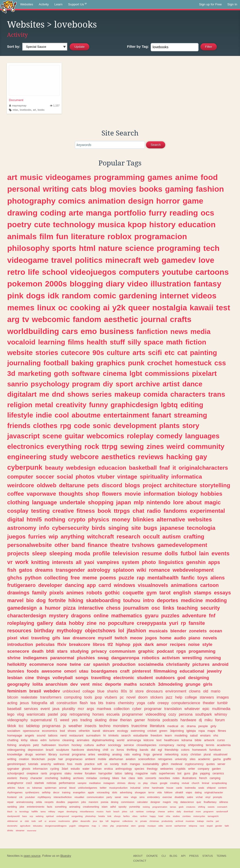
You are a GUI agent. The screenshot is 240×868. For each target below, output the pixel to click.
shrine (14, 658)
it (174, 468)
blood (72, 788)
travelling (101, 678)
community (206, 446)
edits (161, 826)
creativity (71, 405)
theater (209, 703)
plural (207, 754)
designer (155, 802)
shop (93, 494)
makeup (127, 394)
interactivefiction (63, 797)
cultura (89, 745)
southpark (204, 714)
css (220, 363)
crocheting (51, 778)
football (56, 363)
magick (167, 802)
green (163, 731)
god (182, 678)
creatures (191, 807)
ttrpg (110, 446)
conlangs (151, 811)
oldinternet (12, 821)
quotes (210, 764)
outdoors (165, 678)
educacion (112, 468)
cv (112, 750)
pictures (201, 664)
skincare (109, 731)
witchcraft (100, 537)
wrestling (192, 658)
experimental (207, 511)
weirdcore (21, 485)
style (207, 644)
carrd (105, 585)
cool (62, 415)
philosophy (28, 248)
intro (149, 600)
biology (188, 494)
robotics (151, 658)
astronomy (22, 528)
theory (24, 778)
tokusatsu (38, 826)
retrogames (165, 759)
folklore (168, 792)
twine (75, 664)
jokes (125, 811)
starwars (207, 697)
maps (211, 731)
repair (11, 802)
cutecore (75, 353)
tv (26, 319)
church (195, 783)
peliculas (45, 644)
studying (79, 651)
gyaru (152, 616)
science (139, 248)
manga (99, 213)
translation (173, 709)
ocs (207, 213)
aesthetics (118, 457)
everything (64, 446)
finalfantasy (210, 802)
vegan (61, 811)
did (153, 750)
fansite (197, 623)
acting (12, 703)
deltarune (72, 485)
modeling (181, 735)
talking (129, 773)
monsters (121, 726)
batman (97, 769)
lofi (107, 821)
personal (24, 189)
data (61, 623)
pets (93, 485)
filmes (222, 731)
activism (171, 658)
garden (216, 769)
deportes (167, 600)
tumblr (223, 703)
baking (82, 363)
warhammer (180, 826)
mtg (176, 802)
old (206, 691)
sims (142, 797)
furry (158, 213)
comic (105, 296)
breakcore (79, 644)
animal (63, 788)
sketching (93, 750)
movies (123, 189)
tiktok (12, 726)
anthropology (124, 769)
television (126, 553)
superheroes (167, 773)
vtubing (146, 807)
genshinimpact (16, 764)
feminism (17, 691)
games (160, 177)
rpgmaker (13, 769)
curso (221, 740)
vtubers (111, 697)
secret (169, 826)
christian (196, 754)
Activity (44, 4)
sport (124, 384)
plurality (69, 709)
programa (79, 754)
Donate (152, 856)
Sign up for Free (210, 4)
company (204, 769)
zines (155, 446)
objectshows (100, 631)
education (197, 224)
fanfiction (152, 331)
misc (97, 684)
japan (124, 502)
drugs (29, 754)
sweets (211, 807)
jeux (95, 821)
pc (122, 697)
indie (44, 415)
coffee (16, 494)
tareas (173, 807)
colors (185, 750)
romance (159, 570)
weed (65, 720)
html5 (34, 519)
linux (46, 308)
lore (178, 502)
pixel (12, 638)
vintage (127, 477)
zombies (186, 816)
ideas (34, 740)
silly (134, 342)
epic (206, 709)
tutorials (33, 764)
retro (16, 272)
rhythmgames (15, 792)
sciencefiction (147, 759)
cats (79, 189)
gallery (45, 623)
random (76, 296)
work (22, 562)
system (130, 562)
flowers (112, 494)
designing (199, 678)
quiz (199, 802)
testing (40, 511)
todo (34, 821)
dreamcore (84, 638)
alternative (171, 519)
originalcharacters (203, 468)
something (61, 807)
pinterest (142, 671)
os (28, 788)
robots (94, 593)
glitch (165, 764)
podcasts (170, 720)
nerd (63, 735)
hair (61, 759)
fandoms (175, 511)
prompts (218, 797)
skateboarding (103, 600)
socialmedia (151, 664)
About (138, 856)
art (35, 110)
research (128, 537)
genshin (196, 562)
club (27, 821)
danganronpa (125, 658)
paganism (73, 802)
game (193, 201)
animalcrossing (25, 802)
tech (211, 248)
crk (21, 797)
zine (92, 623)
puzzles (170, 616)
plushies (86, 658)
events (220, 553)
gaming (179, 189)
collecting (56, 578)
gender (219, 826)
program (86, 384)
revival (185, 783)
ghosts (26, 769)
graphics (111, 363)
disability (179, 797)
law (66, 638)
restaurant (76, 735)
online (101, 616)
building (66, 778)
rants (44, 773)
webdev (52, 691)
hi (105, 735)
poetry (19, 224)
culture (118, 353)
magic (213, 502)
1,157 (55, 106)
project (152, 485)
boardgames (104, 671)
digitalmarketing (103, 740)
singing (118, 528)
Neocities (13, 856)
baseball (14, 709)
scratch (147, 684)
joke (22, 807)
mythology (69, 631)
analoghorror (15, 783)
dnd (58, 394)
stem (133, 826)
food (209, 177)
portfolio (130, 213)
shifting (202, 807)
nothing (55, 519)
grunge (193, 684)
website (20, 353)
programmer (132, 714)
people (203, 726)
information (159, 494)
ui (45, 821)
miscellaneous (87, 811)
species (139, 769)
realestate (29, 697)
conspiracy (167, 745)
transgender (70, 570)
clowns (195, 691)
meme (90, 578)
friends (19, 426)
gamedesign (22, 608)
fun (62, 236)
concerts (151, 778)
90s (98, 353)
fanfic (188, 578)
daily (179, 811)
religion (20, 405)
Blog (173, 856)
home (165, 638)
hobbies (211, 494)
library (53, 754)
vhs (216, 735)
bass (25, 816)
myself (105, 638)
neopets (49, 802)
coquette (133, 593)
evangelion (79, 792)
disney (132, 783)
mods (79, 764)
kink (110, 816)
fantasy (207, 284)
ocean (216, 631)
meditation (95, 783)
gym (151, 593)
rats (127, 754)
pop (64, 714)
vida (159, 792)
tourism (64, 745)
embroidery (154, 797)
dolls (171, 553)
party (109, 797)
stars (62, 651)
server (221, 764)
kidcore (149, 740)
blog (98, 189)
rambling (12, 807)
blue (101, 691)
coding (53, 213)
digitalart (22, 394)
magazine (142, 773)
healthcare (171, 740)
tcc (21, 726)
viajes (189, 792)
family (39, 593)
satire (190, 797)
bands (144, 750)
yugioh (72, 826)
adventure (194, 616)
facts (50, 807)
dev (74, 684)
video (138, 284)
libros (99, 644)
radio (154, 511)
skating (100, 720)
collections (127, 821)
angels (30, 735)
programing (179, 248)
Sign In (232, 4)
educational (192, 671)
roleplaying (21, 623)
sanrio (18, 384)
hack (108, 811)
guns (187, 773)
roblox (119, 236)
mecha (210, 821)
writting (12, 759)
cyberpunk (25, 467)
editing (192, 405)
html (87, 248)
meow (136, 638)
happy (153, 816)
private (143, 821)
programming (119, 177)
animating (75, 807)
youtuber (30, 797)
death (37, 651)
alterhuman (116, 759)
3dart (65, 769)
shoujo (117, 816)
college (191, 697)
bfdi (50, 651)
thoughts (71, 494)
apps (214, 562)
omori (70, 671)
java (56, 709)
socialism (14, 731)
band (78, 545)
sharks (113, 691)
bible (198, 740)
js (64, 726)
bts (101, 703)
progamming (202, 651)
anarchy (46, 764)
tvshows (143, 545)
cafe (151, 703)
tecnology (24, 811)
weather (75, 726)
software (86, 373)
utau (84, 671)
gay (201, 457)
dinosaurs (154, 691)
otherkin (84, 731)
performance (67, 783)
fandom (87, 319)
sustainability (151, 764)
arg (13, 319)
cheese (161, 811)
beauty (54, 468)
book (104, 511)
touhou (132, 600)
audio (180, 638)
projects (18, 553)
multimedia (221, 709)
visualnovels (153, 585)
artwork (209, 740)
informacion (40, 769)
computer (20, 477)
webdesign (81, 468)
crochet (160, 363)
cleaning (68, 740)
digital (16, 519)
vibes (135, 816)
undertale (72, 502)
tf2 (110, 644)
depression (36, 750)
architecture (181, 485)
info (44, 528)
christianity (178, 664)
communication (95, 797)
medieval (177, 764)
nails (153, 773)
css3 (29, 783)
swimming (138, 731)
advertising (126, 792)
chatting (13, 740)
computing (73, 697)
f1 (56, 720)
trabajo (201, 821)
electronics (26, 446)
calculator (142, 802)
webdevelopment (193, 570)
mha (168, 816)
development (135, 426)
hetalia (101, 816)
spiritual (50, 816)
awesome (51, 671)
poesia (105, 802)
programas (51, 726)
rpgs (181, 651)
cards (179, 788)
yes (75, 720)
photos (85, 477)
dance (192, 384)
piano (194, 638)
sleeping (61, 553)
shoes (72, 731)
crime (146, 788)
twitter (103, 788)
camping (215, 778)
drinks (10, 830)
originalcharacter (214, 792)
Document (16, 100)
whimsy (221, 714)
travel (62, 260)
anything (73, 537)
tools (88, 697)
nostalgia (170, 308)
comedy (169, 436)
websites (200, 519)
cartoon (209, 585)
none (62, 664)
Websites (27, 4)
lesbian (15, 678)
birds (99, 528)
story (191, 426)
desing (115, 802)
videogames (68, 177)
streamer (20, 830)
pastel (53, 714)
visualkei (79, 797)
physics (99, 519)
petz (36, 745)
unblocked (71, 691)
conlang (105, 778)
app (91, 585)
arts (139, 353)
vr (10, 562)
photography (31, 201)
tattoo (118, 773)
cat (182, 353)
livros (120, 750)
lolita (38, 684)
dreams (44, 570)
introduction (20, 644)
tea (93, 703)
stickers (157, 697)
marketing (35, 373)
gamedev (179, 260)
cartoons (212, 272)
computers (139, 272)
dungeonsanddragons (56, 826)
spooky (122, 807)
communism (122, 651)
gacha (217, 759)
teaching (187, 608)
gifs (56, 638)
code (82, 426)
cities (105, 826)
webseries (167, 769)
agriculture (25, 826)
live (124, 778)
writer (192, 769)
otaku (68, 773)
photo (149, 562)
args (90, 709)
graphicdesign (134, 405)
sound (41, 735)
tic (137, 821)
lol (121, 631)
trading (86, 720)
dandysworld (13, 816)
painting (203, 353)
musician (190, 821)
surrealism (93, 735)
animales (83, 740)
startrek (39, 783)
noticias (51, 783)
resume (152, 553)
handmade (158, 788)
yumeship (135, 807)
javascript (24, 436)
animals (22, 236)
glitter (75, 821)
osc (156, 608)
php (112, 826)
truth (124, 764)
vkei (24, 638)
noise (194, 644)
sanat (118, 797)
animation (107, 201)
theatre (120, 545)
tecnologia (201, 528)
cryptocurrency (194, 764)
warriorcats (36, 714)
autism (172, 537)
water (86, 769)
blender (178, 631)
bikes (116, 778)
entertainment (126, 415)
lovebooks (26, 110)
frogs (147, 754)
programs (56, 773)
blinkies (143, 519)
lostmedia (190, 788)
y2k (119, 308)
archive (148, 384)
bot (179, 773)
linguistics (171, 562)
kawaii (201, 308)
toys (202, 578)
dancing (74, 585)
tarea (43, 811)
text (159, 740)
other (62, 545)
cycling (54, 769)
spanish (101, 664)
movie (133, 494)
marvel (15, 600)
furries (37, 537)
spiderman (50, 788)
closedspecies (146, 745)
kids (140, 778)
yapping (205, 773)
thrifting (132, 750)
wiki (141, 570)
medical (173, 726)
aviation (131, 759)
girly (213, 726)
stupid (210, 826)
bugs (150, 528)
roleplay (140, 436)
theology (152, 769)
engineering (27, 457)
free (75, 578)
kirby (24, 740)
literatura (157, 726)
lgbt (136, 373)
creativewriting (91, 807)
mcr (81, 709)
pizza (69, 608)
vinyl (208, 797)
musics (100, 811)
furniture (215, 750)
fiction (196, 342)
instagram (109, 783)
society (115, 764)
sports (64, 248)
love (206, 260)
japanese (172, 528)
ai (106, 308)
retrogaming (80, 714)
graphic (146, 651)
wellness (59, 764)
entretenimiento (35, 807)
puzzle (126, 578)
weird (176, 446)
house (170, 788)
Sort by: (14, 46)
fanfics (126, 816)
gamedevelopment (182, 545)
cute (42, 224)
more (198, 811)
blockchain (38, 759)
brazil (50, 750)
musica (111, 224)
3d (11, 373)
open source (32, 856)
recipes (178, 644)
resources (19, 631)
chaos (154, 783)
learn (168, 735)
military (52, 811)
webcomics (105, 436)
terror (151, 792)
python (33, 578)
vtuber (106, 477)
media (201, 331)
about (194, 502)
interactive (91, 608)
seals (201, 788)
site (136, 528)
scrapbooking (219, 783)
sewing (132, 446)
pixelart (204, 373)
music (31, 177)
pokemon (25, 284)
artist (171, 384)
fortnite (57, 600)
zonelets (198, 631)
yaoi (89, 562)
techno (105, 726)
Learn (58, 4)
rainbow (140, 811)
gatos (26, 570)
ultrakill (179, 792)
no (102, 623)
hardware (188, 720)
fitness (86, 511)
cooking (85, 308)
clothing (18, 502)
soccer (45, 477)
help (179, 697)
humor (53, 608)
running (213, 658)
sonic (102, 426)
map (94, 826)
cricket (152, 731)
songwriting (77, 816)
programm (208, 811)
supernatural (41, 720)
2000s (56, 284)
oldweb (47, 485)
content (222, 788)
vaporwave (41, 494)
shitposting (196, 745)
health (97, 342)
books (41, 110)
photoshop (90, 816)
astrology (99, 570)
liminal (205, 783)
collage (88, 691)
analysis (25, 745)
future (21, 788)
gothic (112, 593)
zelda (39, 802)
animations (184, 585)
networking (172, 754)
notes (176, 778)
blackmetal (32, 831)
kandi (96, 731)
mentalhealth (163, 578)
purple (52, 759)
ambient (90, 759)
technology (74, 224)
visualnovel (220, 754)
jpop (99, 697)
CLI (164, 856)
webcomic (51, 319)
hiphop (123, 644)
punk (136, 363)
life (34, 272)
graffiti (227, 759)
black (10, 811)
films (76, 342)
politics (89, 260)
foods (33, 671)
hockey (77, 745)
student (145, 678)
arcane (52, 821)
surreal (64, 754)
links (169, 608)
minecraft (123, 260)
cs (139, 783)
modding (216, 600)
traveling (40, 638)
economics (50, 731)
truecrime (139, 726)
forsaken (90, 773)
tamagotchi (213, 816)
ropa (202, 731)
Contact (140, 861)
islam (105, 807)
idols (115, 792)
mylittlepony (44, 797)
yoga (141, 703)
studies (176, 816)
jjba (195, 773)
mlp (139, 502)
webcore (85, 457)
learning (51, 342)
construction (67, 703)
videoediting (156, 714)
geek (181, 807)
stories (47, 353)
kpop (137, 224)
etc (170, 353)
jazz (169, 697)
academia (224, 745)
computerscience (186, 703)
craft (125, 671)
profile (101, 553)
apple (91, 792)
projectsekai (122, 826)
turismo (54, 740)
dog (41, 600)
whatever (192, 709)
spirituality (154, 477)
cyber (137, 709)
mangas (135, 764)
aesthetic (121, 319)
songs (82, 678)
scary (185, 754)
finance (98, 545)
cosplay (18, 511)
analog (117, 754)
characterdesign (27, 616)
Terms (221, 856)
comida (155, 394)
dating (198, 792)
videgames (84, 826)
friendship (172, 750)
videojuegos (93, 272)
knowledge (15, 754)
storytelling (215, 485)
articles (11, 788)
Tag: (138, 46)
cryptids (181, 769)
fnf (212, 616)
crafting (194, 537)
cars (70, 331)
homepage (15, 735)
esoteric (12, 778)
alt (52, 703)
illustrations (189, 778)
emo (89, 331)
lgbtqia (191, 731)
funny (99, 405)
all (79, 562)
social (65, 477)
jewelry (214, 671)
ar (21, 821)
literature (88, 236)
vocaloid (21, 342)
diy (108, 384)
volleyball (63, 678)
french (203, 778)
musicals (158, 631)
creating (175, 783)
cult (132, 811)
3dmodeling (170, 684)
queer (139, 308)
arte (76, 213)
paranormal (62, 658)
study (58, 457)
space (154, 342)
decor (56, 792)
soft (100, 764)
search (126, 735)
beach (116, 811)
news (179, 331)
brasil (35, 691)
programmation (160, 807)
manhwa (104, 709)
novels (210, 638)
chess (113, 608)
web (151, 260)
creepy (163, 703)
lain (204, 553)
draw (113, 720)
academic (204, 759)
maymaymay (18, 106)
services (31, 709)
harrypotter (105, 773)
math (174, 342)
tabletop (33, 726)
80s (124, 691)
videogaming (16, 750)
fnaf (165, 468)
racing (181, 745)
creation (24, 759)
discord (112, 485)
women (41, 754)
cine (30, 678)
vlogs (134, 797)
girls (208, 684)
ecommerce (42, 664)
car (87, 664)
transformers (51, 697)
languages (202, 436)
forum (220, 720)
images (223, 697)
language (44, 502)
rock (92, 446)
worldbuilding (33, 331)
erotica (109, 769)
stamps (202, 593)
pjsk (137, 644)
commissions (167, 373)
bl (131, 691)
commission (128, 802)
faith (227, 826)
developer (50, 585)
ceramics (218, 773)
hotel (161, 816)
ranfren (144, 816)
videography (18, 720)
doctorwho (12, 826)
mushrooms (64, 821)
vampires (108, 562)
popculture (121, 623)
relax (15, 110)
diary (115, 284)
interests (63, 562)
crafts (181, 319)
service (129, 745)
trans (217, 394)
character (36, 778)
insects (90, 726)
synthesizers (32, 792)
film (46, 236)
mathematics (127, 616)
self (40, 821)
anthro (171, 811)
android (220, 664)
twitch (121, 638)
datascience (187, 802)
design (141, 201)
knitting (40, 562)
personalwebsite (30, 545)
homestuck (193, 363)
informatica (187, 477)
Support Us (77, 4)
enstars (205, 735)
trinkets (113, 735)
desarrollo (85, 821)
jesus (24, 703)
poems (108, 578)
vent (85, 684)
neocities (164, 778)
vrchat (199, 797)
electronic (124, 678)
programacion (161, 236)
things (43, 678)
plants (169, 426)
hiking (76, 600)
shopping (101, 502)
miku (208, 720)
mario (216, 691)
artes (92, 754)
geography (19, 684)
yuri (174, 623)
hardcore (78, 750)
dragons (81, 616)
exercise (167, 797)
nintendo (159, 502)
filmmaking (165, 671)
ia (16, 811)
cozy (172, 714)
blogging (86, 284)
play (146, 783)
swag (103, 658)
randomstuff (222, 811)
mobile (102, 759)
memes (21, 308)
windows (124, 585)
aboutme (86, 415)
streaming (191, 415)
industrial (135, 788)
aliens (217, 578)
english (182, 593)
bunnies (16, 671)
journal (154, 319)
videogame (28, 260)
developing (72, 811)
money (121, 519)
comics (72, 201)
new (126, 797)
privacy (99, 651)
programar (153, 709)
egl (160, 750)
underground (63, 816)
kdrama (187, 740)
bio (30, 600)
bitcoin (13, 697)
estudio (75, 769)
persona (186, 714)
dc (182, 726)
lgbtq (169, 405)
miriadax (92, 778)
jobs (84, 802)
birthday (44, 631)
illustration (171, 284)
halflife (35, 811)
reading (184, 213)
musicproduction (118, 788)
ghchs (15, 578)
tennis (210, 745)
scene (52, 436)
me (44, 394)
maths (131, 684)
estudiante (141, 735)
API (183, 856)
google (164, 783)
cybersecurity (71, 528)
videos (204, 296)
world (120, 740)
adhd (113, 807)
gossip (141, 826)
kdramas (37, 788)
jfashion (137, 631)
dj (201, 720)
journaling (24, 363)
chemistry (126, 703)
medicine (192, 600)
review (78, 773)
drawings (18, 593)
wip (53, 537)
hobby (77, 623)
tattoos (53, 735)
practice (90, 764)
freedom (157, 735)
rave (202, 826)
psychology (50, 384)
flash (84, 703)
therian (126, 720)
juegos (16, 537)
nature (110, 248)
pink (15, 296)
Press (194, 856)
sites (193, 759)
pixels (56, 593)
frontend (12, 797)
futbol (188, 553)
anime (187, 177)
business (117, 331)
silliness (224, 802)
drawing (22, 213)
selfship (46, 792)
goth (61, 373)
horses (98, 714)
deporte (113, 684)
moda (83, 553)
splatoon (124, 570)
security (210, 608)
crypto (77, 519)
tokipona (193, 826)
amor (162, 644)
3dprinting (177, 731)
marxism (93, 802)
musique (152, 826)
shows (78, 394)
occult (151, 537)
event (45, 709)
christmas (154, 821)
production (124, 664)
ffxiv (62, 644)
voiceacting (103, 792)
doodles (61, 802)
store (139, 691)
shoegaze (140, 792)
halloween (49, 745)
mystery (59, 616)
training (66, 792)
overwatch (222, 807)
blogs (133, 485)
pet (217, 821)
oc (63, 308)
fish (12, 570)
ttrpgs (122, 511)
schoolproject (16, 773)
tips (101, 821)
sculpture (62, 750)
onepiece (32, 773)
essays (222, 593)
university (181, 759)
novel (131, 697)
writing (56, 189)
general (157, 754)
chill (105, 750)
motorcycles (199, 816)
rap (141, 578)
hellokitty (17, 664)
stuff (117, 342)
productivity (167, 821)
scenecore (18, 651)
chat (139, 511)
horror (168, 201)
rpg (66, 426)
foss (70, 764)
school (55, 272)
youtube (177, 272)
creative (63, 511)
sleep (39, 553)
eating (137, 754)
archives (78, 778)
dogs (36, 296)
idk (53, 296)
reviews (151, 457)
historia (154, 720)
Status (208, 856)
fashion (210, 189)
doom (143, 697)
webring (39, 816)
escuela (113, 714)
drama (191, 726)
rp (184, 623)
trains (111, 703)
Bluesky (66, 856)
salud (194, 735)
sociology (115, 745)
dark (149, 644)
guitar (74, 436)
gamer (140, 720)
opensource (31, 731)
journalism (136, 608)
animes (75, 593)
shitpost (211, 788)
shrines (121, 783)
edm (44, 740)
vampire (82, 783)
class (132, 778)
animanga (134, 740)
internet (174, 296)
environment (176, 691)
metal (44, 405)
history (163, 224)
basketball (143, 468)
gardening (138, 296)
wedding (104, 754)
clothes (45, 426)
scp (31, 816)
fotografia (39, 703)
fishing (12, 745)
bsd (62, 731)
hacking (179, 457)
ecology (123, 731)
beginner (115, 821)
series (102, 394)
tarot (165, 593)
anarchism (57, 684)
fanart (161, 415)
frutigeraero (21, 585)
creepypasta (152, 623)
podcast (165, 651)
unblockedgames (88, 788)
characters (188, 394)
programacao (74, 759)
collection (122, 709)
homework (199, 750)
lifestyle (20, 415)
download (188, 811)
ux (106, 764)
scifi (155, 353)
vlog (21, 714)
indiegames (35, 658)
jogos (151, 638)
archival (179, 821)
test (223, 308)
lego (11, 714)
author (101, 745)
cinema (115, 373)
